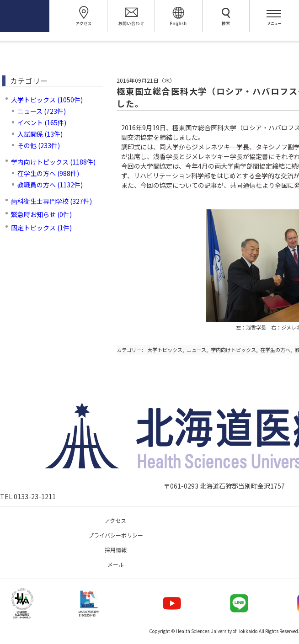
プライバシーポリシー (116, 535)
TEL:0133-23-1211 (28, 496)
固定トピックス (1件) (41, 228)
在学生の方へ (275, 350)
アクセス (115, 520)
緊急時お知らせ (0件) (41, 214)
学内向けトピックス (233, 350)
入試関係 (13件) (40, 134)
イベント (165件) (42, 122)
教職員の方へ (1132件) (50, 185)
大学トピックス (165, 350)
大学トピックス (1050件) (47, 100)
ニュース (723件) (42, 111)
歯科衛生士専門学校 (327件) (51, 201)
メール (116, 564)
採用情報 (116, 550)
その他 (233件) (39, 145)
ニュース (196, 350)
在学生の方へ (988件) (48, 173)
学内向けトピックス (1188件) (53, 162)
